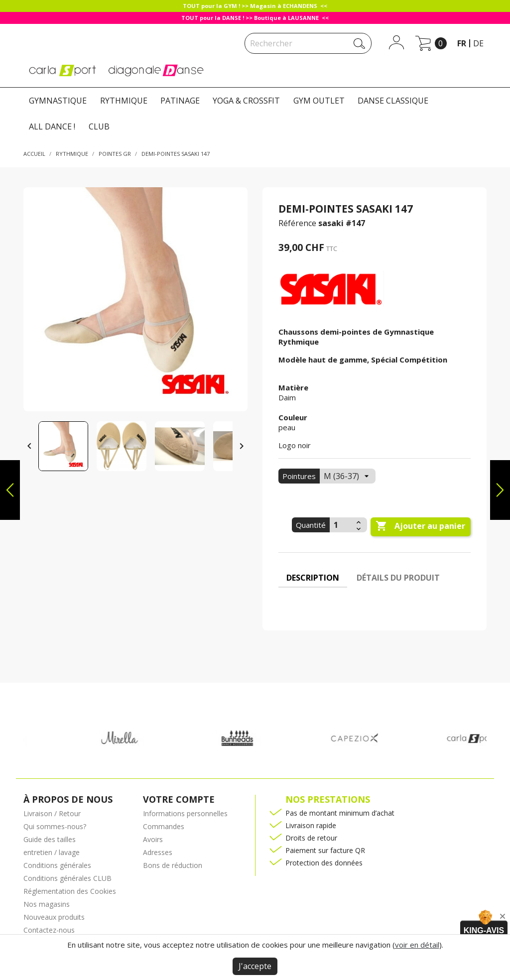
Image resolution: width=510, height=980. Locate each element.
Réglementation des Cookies (70, 891)
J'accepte (255, 966)
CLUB (99, 126)
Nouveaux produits (54, 917)
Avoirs (153, 839)
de (478, 43)
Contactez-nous (49, 930)
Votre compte (179, 799)
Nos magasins (47, 904)
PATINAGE (180, 101)
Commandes (164, 826)
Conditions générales (57, 865)
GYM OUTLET (319, 101)
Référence (297, 223)
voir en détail (417, 945)
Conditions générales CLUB (67, 878)
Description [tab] (313, 578)
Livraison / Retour (52, 813)
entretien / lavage (52, 852)
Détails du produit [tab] (398, 578)
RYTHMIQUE (124, 101)
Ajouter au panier (420, 526)
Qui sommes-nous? (55, 826)
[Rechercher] (308, 43)
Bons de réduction (173, 865)
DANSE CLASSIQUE (393, 101)
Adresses (158, 852)
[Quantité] (342, 525)
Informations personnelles (185, 813)
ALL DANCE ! (52, 126)
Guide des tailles (50, 839)
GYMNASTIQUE (58, 101)
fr (462, 43)
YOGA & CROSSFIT (246, 101)
